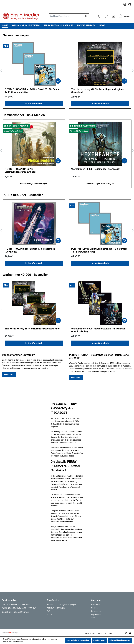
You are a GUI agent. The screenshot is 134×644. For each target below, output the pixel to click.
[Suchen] (86, 16)
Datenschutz (96, 611)
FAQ (48, 611)
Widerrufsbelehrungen (56, 608)
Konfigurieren (99, 640)
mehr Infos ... (9, 374)
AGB (93, 618)
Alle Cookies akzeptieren (120, 640)
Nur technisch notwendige (78, 640)
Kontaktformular (22, 612)
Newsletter (96, 605)
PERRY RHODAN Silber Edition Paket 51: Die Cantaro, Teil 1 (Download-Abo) (33, 91)
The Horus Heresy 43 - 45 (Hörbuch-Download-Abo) (32, 329)
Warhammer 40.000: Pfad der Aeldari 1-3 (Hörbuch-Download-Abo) (99, 330)
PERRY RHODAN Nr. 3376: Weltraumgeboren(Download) (21, 170)
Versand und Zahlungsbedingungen (61, 605)
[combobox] (66, 16)
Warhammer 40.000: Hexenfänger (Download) (96, 169)
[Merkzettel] (100, 16)
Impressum (96, 614)
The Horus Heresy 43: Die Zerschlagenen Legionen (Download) (98, 91)
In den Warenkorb (34, 104)
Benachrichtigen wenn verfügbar (34, 184)
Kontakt (50, 614)
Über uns (95, 608)
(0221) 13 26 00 (8, 608)
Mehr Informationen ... (17, 641)
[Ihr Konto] (107, 16)
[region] (67, 71)
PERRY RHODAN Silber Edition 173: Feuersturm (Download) (30, 250)
